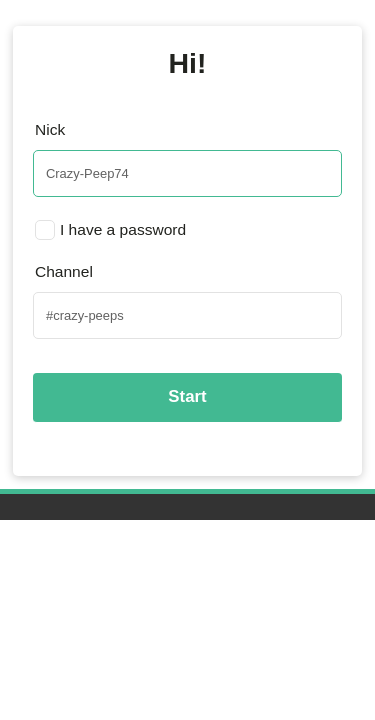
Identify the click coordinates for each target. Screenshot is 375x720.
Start (187, 396)
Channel (64, 271)
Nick (50, 129)
